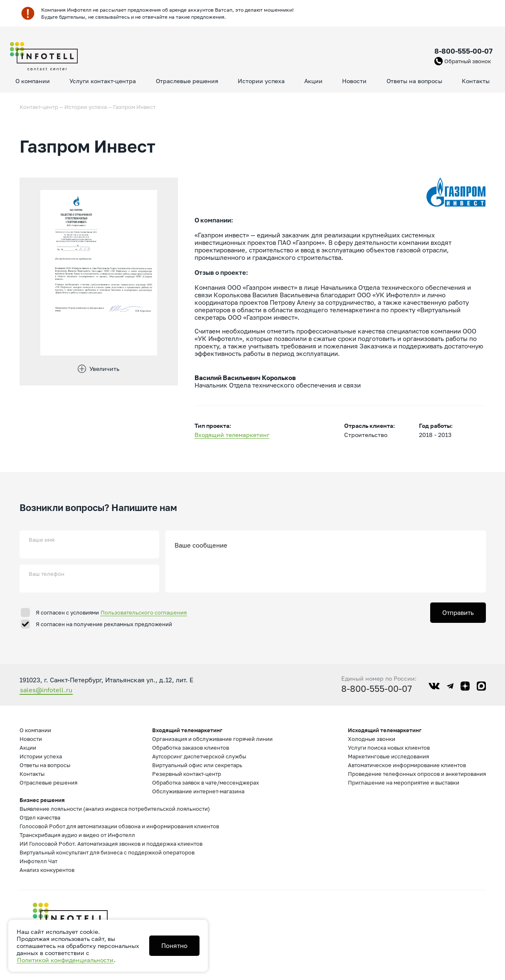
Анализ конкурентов (47, 870)
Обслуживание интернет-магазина (198, 791)
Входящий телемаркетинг (232, 435)
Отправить (458, 612)
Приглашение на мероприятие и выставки (404, 783)
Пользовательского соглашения (144, 612)
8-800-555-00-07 (463, 51)
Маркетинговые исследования (388, 756)
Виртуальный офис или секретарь (197, 765)
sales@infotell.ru (46, 690)
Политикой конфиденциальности (65, 960)
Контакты (476, 81)
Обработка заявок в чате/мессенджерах (206, 783)
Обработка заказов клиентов (191, 748)
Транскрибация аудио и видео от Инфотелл (77, 835)
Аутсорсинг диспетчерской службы (199, 756)
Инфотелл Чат (38, 861)
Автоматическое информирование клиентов (407, 765)
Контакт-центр (39, 107)
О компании (33, 81)
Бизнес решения (42, 800)
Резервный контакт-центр (187, 774)
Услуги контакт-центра (103, 81)
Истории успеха (261, 81)
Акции (313, 81)
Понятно (174, 945)
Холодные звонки (372, 739)
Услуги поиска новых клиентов (389, 748)
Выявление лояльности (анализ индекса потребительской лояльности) (115, 809)
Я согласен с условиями (111, 612)
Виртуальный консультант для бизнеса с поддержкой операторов (107, 852)
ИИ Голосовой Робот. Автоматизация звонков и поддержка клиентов (111, 844)
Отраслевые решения (187, 81)
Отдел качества (40, 817)
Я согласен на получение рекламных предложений (104, 624)
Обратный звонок (468, 61)
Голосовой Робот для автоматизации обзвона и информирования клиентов (119, 826)
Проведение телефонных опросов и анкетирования (417, 774)
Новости (354, 81)
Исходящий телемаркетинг (385, 730)
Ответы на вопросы (414, 81)
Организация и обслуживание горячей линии (212, 739)
